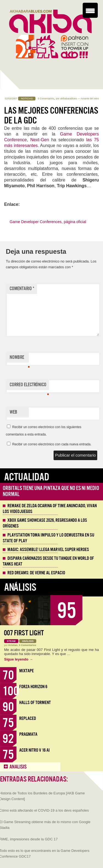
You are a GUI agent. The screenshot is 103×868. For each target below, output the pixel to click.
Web (13, 412)
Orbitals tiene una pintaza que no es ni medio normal (51, 491)
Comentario (22, 289)
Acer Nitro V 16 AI (34, 750)
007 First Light (24, 633)
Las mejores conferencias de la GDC (51, 116)
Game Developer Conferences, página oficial (48, 222)
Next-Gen (40, 140)
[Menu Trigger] (90, 10)
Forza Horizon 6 (33, 687)
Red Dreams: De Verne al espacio (36, 573)
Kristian (13, 645)
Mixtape (27, 671)
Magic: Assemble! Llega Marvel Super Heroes (48, 550)
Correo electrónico (29, 386)
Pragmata (28, 734)
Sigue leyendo (19, 659)
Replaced (28, 718)
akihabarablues (69, 99)
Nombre (19, 359)
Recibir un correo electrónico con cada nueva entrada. (52, 444)
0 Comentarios (46, 99)
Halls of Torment (35, 703)
